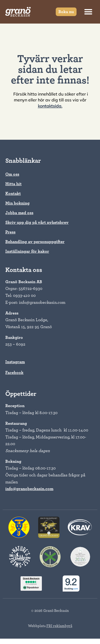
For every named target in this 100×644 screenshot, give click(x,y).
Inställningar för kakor (27, 251)
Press (10, 232)
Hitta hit (13, 184)
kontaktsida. (50, 106)
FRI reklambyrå (59, 626)
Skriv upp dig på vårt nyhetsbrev (37, 222)
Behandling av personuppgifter (35, 242)
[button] (88, 12)
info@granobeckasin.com (29, 489)
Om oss (12, 174)
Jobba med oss (19, 213)
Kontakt (13, 194)
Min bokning (17, 203)
